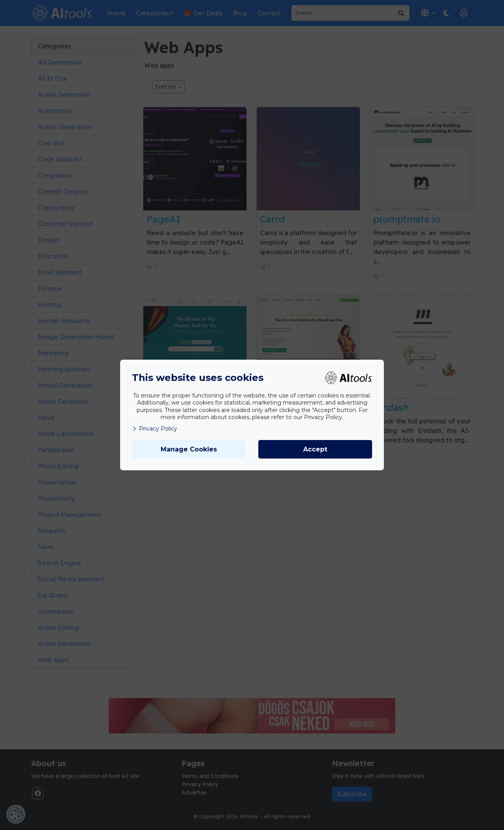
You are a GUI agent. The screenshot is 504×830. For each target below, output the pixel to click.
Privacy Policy (155, 429)
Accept (315, 449)
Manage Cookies (189, 449)
